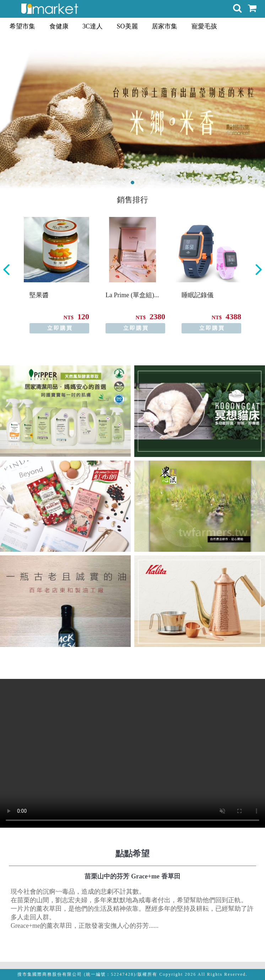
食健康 (59, 26)
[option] (56, 275)
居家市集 (164, 26)
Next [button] (259, 270)
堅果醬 (39, 295)
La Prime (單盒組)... (132, 295)
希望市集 (22, 26)
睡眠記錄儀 (198, 295)
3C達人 (93, 26)
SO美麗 (127, 26)
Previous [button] (6, 270)
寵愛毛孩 (204, 26)
